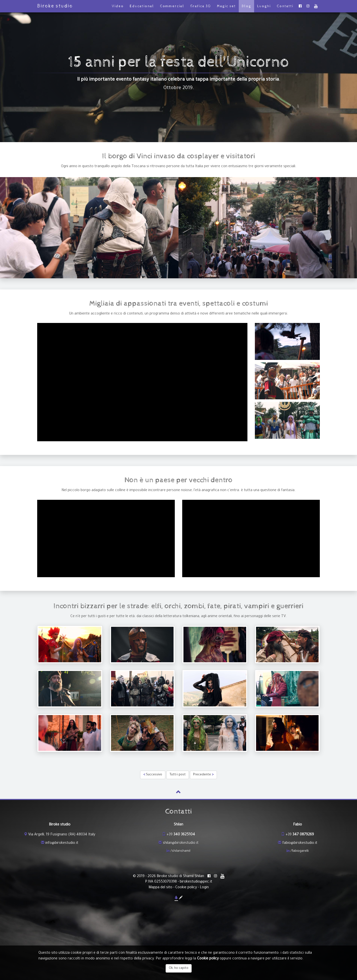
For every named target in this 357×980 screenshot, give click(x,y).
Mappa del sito (160, 888)
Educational (142, 6)
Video (118, 6)
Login (204, 888)
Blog (246, 6)
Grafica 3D (201, 6)
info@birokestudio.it (62, 843)
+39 (181, 835)
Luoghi (264, 6)
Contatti (285, 6)
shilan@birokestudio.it (181, 843)
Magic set (226, 6)
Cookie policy (186, 888)
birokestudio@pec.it (196, 882)
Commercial (172, 6)
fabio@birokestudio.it (300, 843)
